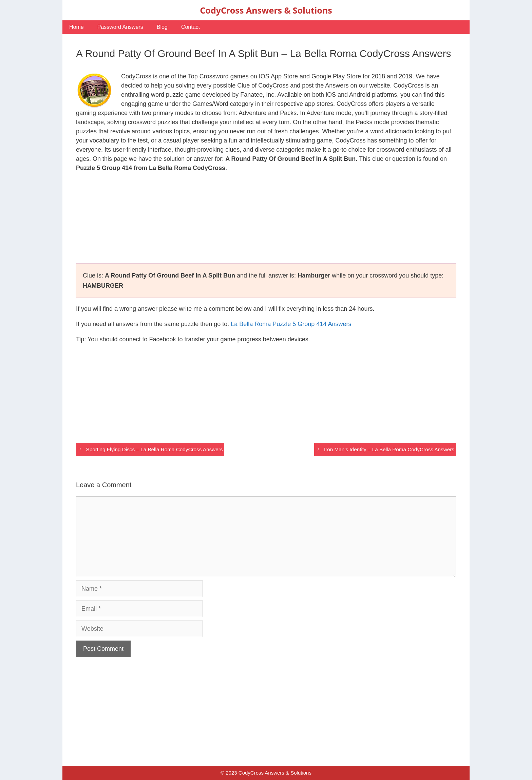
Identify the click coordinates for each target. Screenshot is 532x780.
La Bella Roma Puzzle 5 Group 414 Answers (291, 324)
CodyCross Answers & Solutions (266, 10)
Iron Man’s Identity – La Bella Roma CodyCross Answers (389, 449)
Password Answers (120, 27)
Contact (191, 27)
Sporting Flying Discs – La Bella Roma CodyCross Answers (154, 449)
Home (77, 27)
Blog (162, 27)
